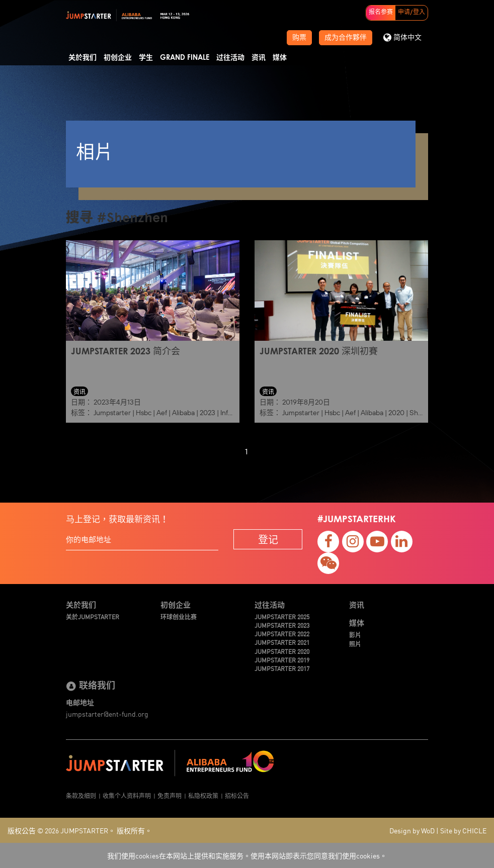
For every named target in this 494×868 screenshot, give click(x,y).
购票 (299, 38)
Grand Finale (185, 58)
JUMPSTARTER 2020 (282, 651)
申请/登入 (411, 13)
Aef (162, 413)
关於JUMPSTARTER (93, 616)
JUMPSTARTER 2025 (282, 616)
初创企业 (118, 58)
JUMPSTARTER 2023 (282, 625)
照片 (355, 644)
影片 (355, 635)
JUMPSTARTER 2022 (282, 634)
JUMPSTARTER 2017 (282, 668)
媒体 (280, 58)
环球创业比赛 (179, 616)
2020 (396, 413)
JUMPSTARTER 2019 (282, 660)
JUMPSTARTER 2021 (282, 642)
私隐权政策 (203, 795)
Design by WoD (412, 830)
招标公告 (237, 795)
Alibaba (183, 413)
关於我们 (83, 58)
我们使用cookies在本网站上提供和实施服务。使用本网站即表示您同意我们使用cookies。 (247, 855)
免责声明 (170, 795)
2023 (208, 413)
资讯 (259, 58)
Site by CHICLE (463, 830)
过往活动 (230, 58)
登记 (268, 539)
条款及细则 (81, 795)
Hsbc (144, 413)
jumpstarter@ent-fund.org (107, 714)
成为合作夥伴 (346, 38)
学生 (146, 58)
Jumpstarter (112, 413)
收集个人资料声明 (127, 795)
